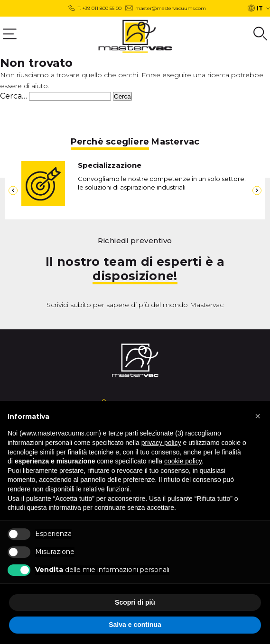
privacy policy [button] (161, 443)
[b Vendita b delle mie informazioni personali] (19, 570)
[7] (13, 190)
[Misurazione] (19, 552)
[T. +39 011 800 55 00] (95, 8)
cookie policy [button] (183, 461)
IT (260, 8)
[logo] (135, 36)
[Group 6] (260, 34)
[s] (70, 96)
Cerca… (14, 96)
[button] (258, 416)
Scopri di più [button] (135, 602)
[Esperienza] (19, 534)
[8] (257, 190)
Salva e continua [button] (135, 625)
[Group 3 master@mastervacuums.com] (166, 8)
